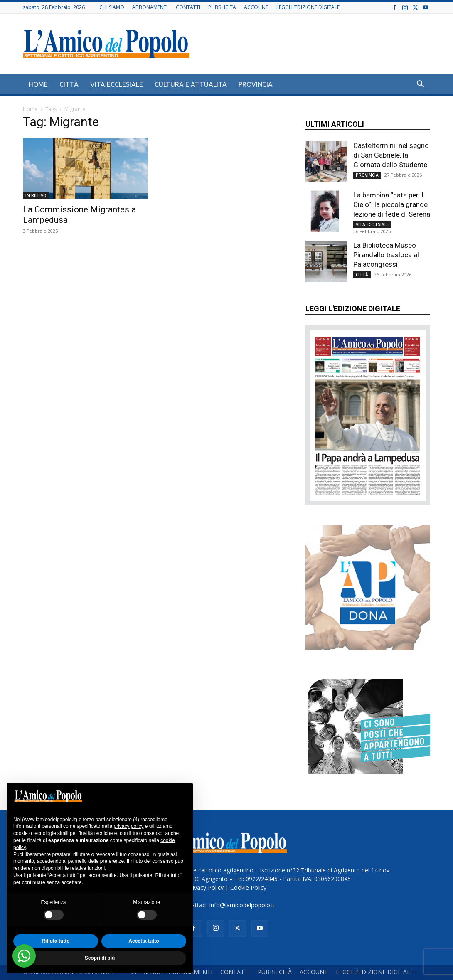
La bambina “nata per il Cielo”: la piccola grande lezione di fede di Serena (392, 204)
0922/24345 (262, 879)
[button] (420, 85)
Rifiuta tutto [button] (55, 941)
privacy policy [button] (128, 826)
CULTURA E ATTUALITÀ (191, 84)
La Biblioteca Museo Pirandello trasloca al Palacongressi (386, 255)
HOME (38, 84)
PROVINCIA (256, 84)
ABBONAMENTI (150, 7)
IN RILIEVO (36, 195)
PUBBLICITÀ (222, 7)
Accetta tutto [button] (144, 941)
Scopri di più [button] (100, 958)
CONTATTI (188, 7)
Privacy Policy (205, 888)
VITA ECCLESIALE (117, 84)
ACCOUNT (256, 7)
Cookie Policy (248, 888)
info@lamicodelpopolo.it (242, 905)
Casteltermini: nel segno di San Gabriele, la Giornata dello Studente (391, 155)
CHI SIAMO (112, 7)
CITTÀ (69, 84)
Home (30, 109)
